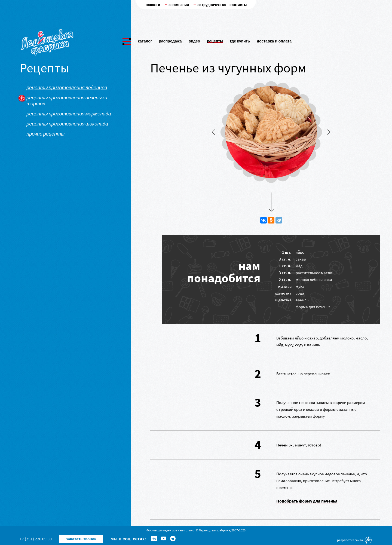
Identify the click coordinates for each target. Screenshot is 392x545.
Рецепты (215, 40)
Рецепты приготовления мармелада (69, 114)
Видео (194, 40)
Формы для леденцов (162, 530)
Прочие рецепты (45, 134)
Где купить (240, 40)
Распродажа (170, 40)
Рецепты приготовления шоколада (67, 124)
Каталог (145, 40)
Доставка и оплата (274, 40)
